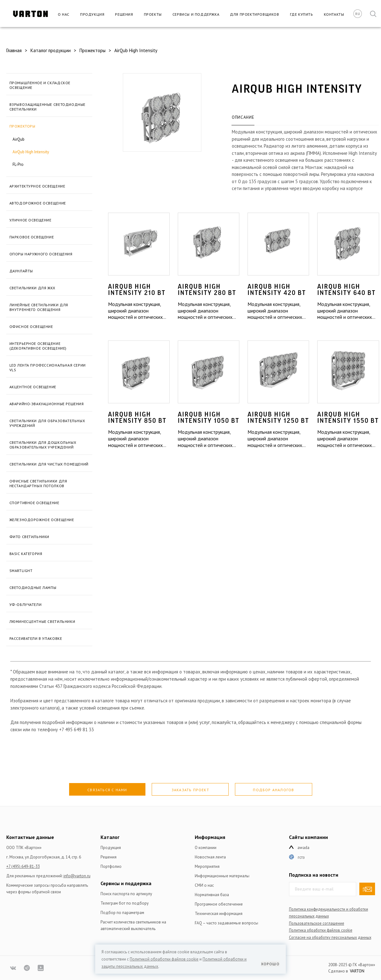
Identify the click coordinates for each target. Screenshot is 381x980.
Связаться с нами (107, 790)
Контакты (334, 14)
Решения (124, 14)
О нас (64, 14)
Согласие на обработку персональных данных (330, 937)
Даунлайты (21, 271)
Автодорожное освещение (38, 203)
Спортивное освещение (34, 503)
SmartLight (21, 571)
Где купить (302, 14)
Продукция (92, 14)
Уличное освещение (30, 220)
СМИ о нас (204, 885)
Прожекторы (22, 126)
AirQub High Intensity (31, 152)
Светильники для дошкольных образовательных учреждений (43, 445)
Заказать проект (190, 790)
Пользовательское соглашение (317, 923)
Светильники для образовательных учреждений (47, 423)
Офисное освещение (31, 327)
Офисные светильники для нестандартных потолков (38, 483)
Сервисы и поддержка (196, 14)
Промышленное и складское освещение (40, 85)
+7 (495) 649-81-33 (23, 866)
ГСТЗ (301, 857)
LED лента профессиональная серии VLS (48, 367)
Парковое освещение (32, 237)
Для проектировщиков (254, 14)
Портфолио (111, 866)
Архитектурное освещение (37, 186)
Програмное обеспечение (219, 904)
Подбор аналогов (273, 790)
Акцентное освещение (33, 387)
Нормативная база (212, 895)
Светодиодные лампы (33, 588)
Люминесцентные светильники (42, 621)
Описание (243, 117)
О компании (206, 848)
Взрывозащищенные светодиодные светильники (47, 107)
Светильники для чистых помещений (49, 464)
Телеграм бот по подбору (125, 903)
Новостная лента (210, 857)
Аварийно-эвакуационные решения (47, 404)
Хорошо (270, 964)
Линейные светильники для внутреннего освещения (39, 307)
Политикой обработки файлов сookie (164, 959)
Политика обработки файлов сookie (321, 930)
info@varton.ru (77, 876)
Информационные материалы (222, 876)
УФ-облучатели (26, 604)
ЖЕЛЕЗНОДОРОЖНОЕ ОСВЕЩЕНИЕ (42, 520)
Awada (303, 848)
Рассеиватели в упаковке (36, 638)
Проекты (153, 14)
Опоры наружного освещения (41, 254)
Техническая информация (219, 914)
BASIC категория (26, 554)
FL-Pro (18, 164)
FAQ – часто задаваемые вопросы (226, 923)
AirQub (19, 139)
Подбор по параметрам (122, 913)
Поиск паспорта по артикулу (126, 894)
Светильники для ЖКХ (32, 288)
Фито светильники (30, 537)
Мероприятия (207, 866)
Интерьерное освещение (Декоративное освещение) (38, 346)
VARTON (357, 971)
